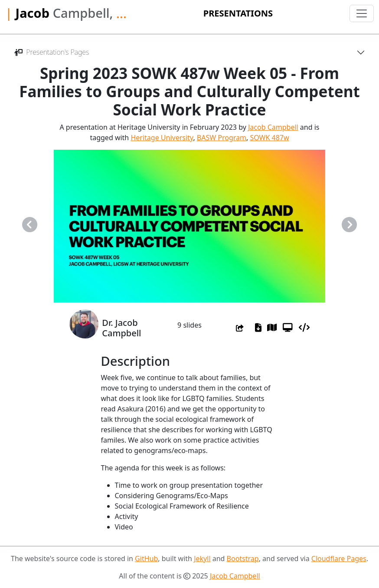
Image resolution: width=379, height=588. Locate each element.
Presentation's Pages (51, 52)
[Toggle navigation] (362, 13)
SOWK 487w (269, 138)
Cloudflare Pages (339, 558)
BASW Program (222, 138)
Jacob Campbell (273, 127)
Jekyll (202, 558)
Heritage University (162, 138)
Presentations (238, 13)
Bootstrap (243, 558)
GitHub (146, 558)
